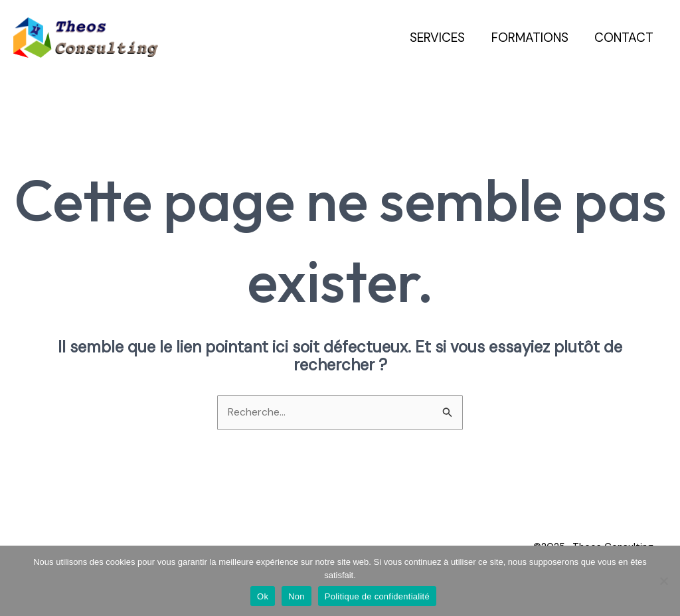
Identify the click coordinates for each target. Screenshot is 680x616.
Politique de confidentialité (377, 596)
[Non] (663, 581)
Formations (531, 38)
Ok (263, 596)
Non (297, 596)
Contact (625, 38)
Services (440, 38)
